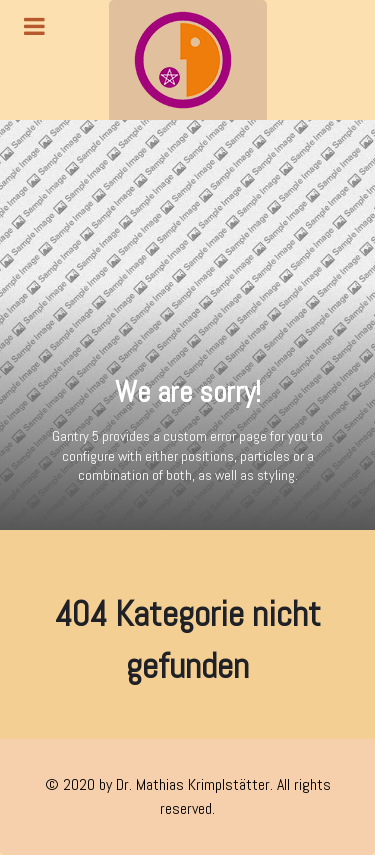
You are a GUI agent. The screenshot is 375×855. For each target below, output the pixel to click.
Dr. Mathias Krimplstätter (193, 784)
